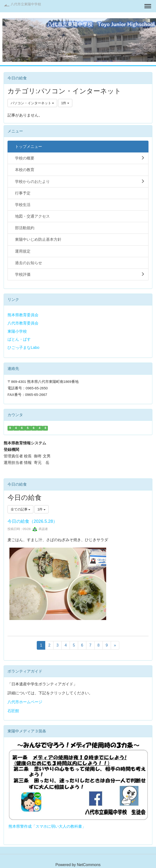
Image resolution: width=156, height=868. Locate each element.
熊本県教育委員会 (23, 315)
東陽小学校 (17, 331)
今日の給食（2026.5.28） (32, 521)
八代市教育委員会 (23, 323)
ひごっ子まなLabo (23, 348)
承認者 (40, 529)
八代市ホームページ (25, 702)
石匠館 (13, 711)
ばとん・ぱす (19, 339)
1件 (65, 103)
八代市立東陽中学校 (26, 4)
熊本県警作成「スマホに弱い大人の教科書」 (47, 826)
